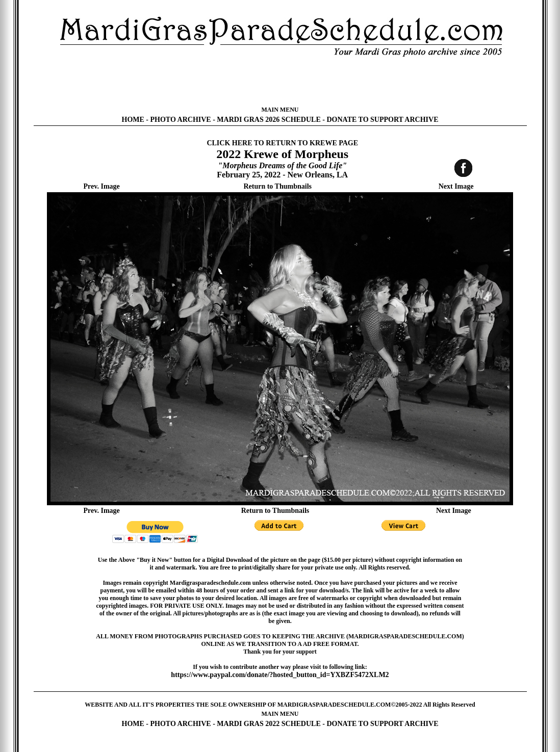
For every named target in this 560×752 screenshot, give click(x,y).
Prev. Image (102, 186)
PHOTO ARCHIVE (181, 120)
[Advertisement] (280, 82)
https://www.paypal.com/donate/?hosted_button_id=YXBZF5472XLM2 (280, 675)
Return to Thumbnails (277, 186)
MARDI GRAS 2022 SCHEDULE (269, 724)
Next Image (456, 186)
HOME (133, 120)
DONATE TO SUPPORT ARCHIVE (382, 120)
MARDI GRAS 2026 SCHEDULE (269, 120)
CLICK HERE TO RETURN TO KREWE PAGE (282, 143)
